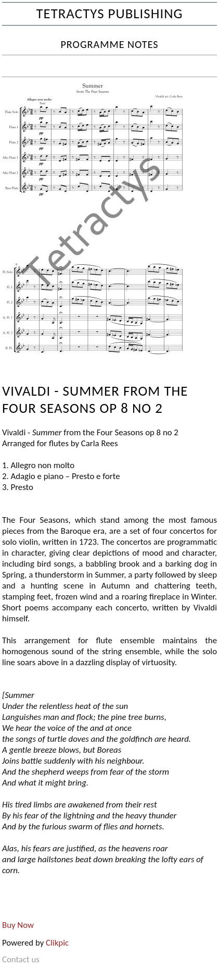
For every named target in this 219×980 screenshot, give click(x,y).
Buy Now (18, 925)
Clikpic (57, 943)
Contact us (21, 959)
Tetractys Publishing (109, 13)
